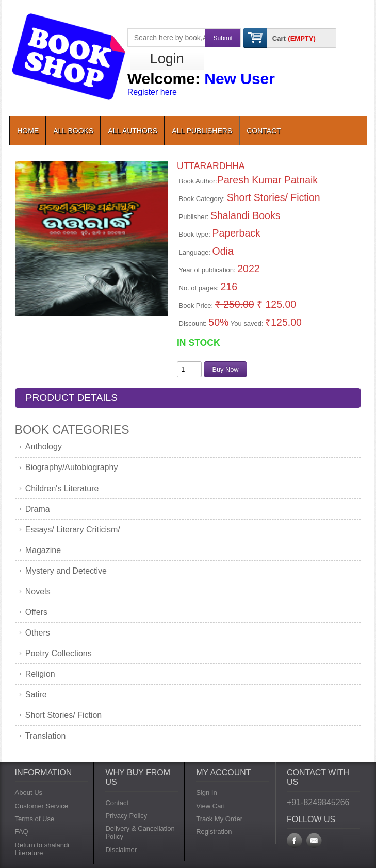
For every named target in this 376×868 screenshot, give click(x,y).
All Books (73, 131)
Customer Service (42, 806)
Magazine (43, 550)
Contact (117, 803)
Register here (152, 92)
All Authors (133, 131)
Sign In (206, 792)
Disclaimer (121, 850)
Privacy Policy (126, 816)
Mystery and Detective (66, 571)
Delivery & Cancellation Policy (140, 832)
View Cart (210, 806)
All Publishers (202, 131)
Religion (40, 674)
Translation (46, 736)
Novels (38, 591)
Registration (214, 832)
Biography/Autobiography (72, 467)
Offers (36, 612)
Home (28, 131)
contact (264, 131)
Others (38, 633)
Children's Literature (62, 488)
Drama (38, 509)
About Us (29, 792)
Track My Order (219, 819)
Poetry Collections (59, 653)
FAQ (22, 832)
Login (167, 59)
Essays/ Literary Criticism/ (73, 530)
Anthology (44, 447)
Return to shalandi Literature (42, 849)
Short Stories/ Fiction (64, 715)
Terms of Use (35, 819)
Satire (36, 695)
